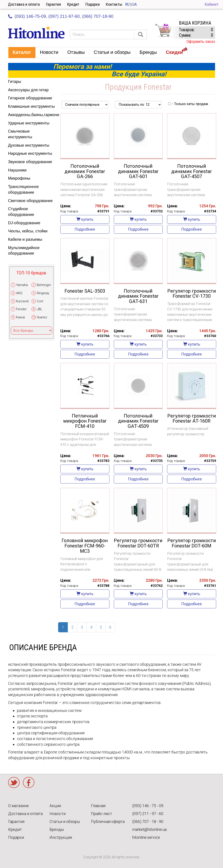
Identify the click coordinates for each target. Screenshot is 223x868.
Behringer (44, 285)
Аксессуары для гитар (28, 90)
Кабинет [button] (212, 4)
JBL (40, 309)
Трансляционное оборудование (23, 190)
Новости (58, 814)
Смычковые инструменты (20, 134)
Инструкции (61, 837)
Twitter (14, 782)
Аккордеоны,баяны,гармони (32, 115)
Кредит (73, 4)
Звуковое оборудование (30, 162)
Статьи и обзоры (65, 821)
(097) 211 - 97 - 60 (148, 814)
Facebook (29, 782)
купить (85, 219)
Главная (98, 806)
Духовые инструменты (29, 145)
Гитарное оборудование (30, 98)
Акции (55, 806)
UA (135, 4)
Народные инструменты (30, 153)
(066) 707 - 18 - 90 (148, 821)
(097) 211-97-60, (65, 16)
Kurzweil (22, 301)
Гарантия (53, 4)
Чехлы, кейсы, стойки (28, 231)
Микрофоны (19, 178)
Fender (21, 309)
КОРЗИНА (163, 30)
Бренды (57, 829)
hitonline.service (146, 837)
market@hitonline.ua (149, 829)
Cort (40, 301)
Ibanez (42, 317)
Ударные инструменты (29, 123)
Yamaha (22, 285)
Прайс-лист (101, 814)
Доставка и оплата (24, 4)
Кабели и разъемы (25, 239)
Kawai (20, 317)
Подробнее (85, 229)
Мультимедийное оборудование (24, 251)
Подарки (93, 4)
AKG (19, 293)
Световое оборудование (30, 201)
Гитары (15, 82)
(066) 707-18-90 (98, 16)
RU (127, 4)
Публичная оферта (108, 821)
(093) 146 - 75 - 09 (148, 806)
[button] (22, 53)
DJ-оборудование (24, 223)
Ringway (43, 293)
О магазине (18, 806)
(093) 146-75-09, (31, 16)
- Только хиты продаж (188, 104)
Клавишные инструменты (31, 106)
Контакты (114, 4)
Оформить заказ (201, 41)
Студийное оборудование (21, 212)
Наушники (17, 170)
